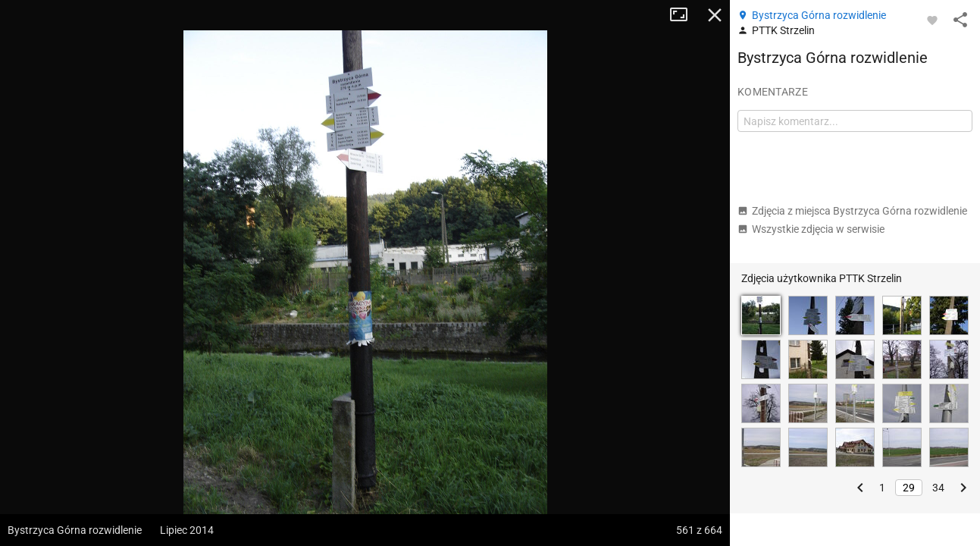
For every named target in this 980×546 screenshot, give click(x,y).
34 (938, 488)
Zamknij (715, 15)
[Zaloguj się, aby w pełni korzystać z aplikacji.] (932, 20)
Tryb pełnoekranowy (684, 15)
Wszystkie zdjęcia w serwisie (811, 229)
